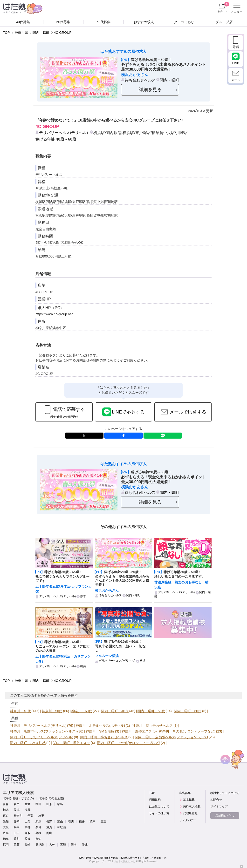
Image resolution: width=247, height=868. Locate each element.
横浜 (83, 666)
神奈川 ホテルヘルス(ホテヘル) (100, 726)
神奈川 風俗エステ (137, 731)
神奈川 (18, 816)
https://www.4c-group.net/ (55, 314)
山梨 (27, 821)
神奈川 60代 (82, 711)
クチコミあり (184, 22)
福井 (82, 821)
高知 (38, 839)
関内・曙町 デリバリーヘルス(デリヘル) (42, 737)
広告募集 (185, 793)
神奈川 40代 (21, 711)
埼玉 (41, 816)
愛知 (6, 821)
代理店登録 (190, 813)
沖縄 (85, 845)
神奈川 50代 (52, 711)
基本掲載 (189, 800)
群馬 (27, 810)
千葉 (30, 816)
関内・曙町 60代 (188, 711)
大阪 (6, 827)
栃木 (6, 810)
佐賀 (17, 845)
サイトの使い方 (159, 813)
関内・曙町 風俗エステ (71, 743)
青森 (6, 804)
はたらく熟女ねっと (124, 861)
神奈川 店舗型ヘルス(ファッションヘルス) (43, 731)
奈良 (38, 827)
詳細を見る (150, 90)
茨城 (17, 810)
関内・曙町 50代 (151, 711)
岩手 (17, 804)
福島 (60, 804)
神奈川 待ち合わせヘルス (152, 726)
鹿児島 (40, 845)
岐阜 (93, 821)
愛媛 (27, 839)
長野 (49, 821)
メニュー (236, 8)
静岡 (17, 821)
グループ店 (224, 22)
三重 (103, 821)
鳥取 (27, 833)
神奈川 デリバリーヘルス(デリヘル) (38, 726)
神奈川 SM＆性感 (100, 731)
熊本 (74, 845)
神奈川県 (21, 33)
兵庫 (17, 827)
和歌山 (62, 827)
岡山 (49, 833)
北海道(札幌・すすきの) (18, 798)
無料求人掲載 (192, 807)
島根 (38, 833)
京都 (27, 827)
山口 (17, 833)
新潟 (38, 821)
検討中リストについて (225, 793)
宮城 (27, 804)
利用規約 (155, 800)
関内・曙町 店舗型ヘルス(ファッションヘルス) (171, 737)
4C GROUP (63, 33)
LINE (163, 436)
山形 (49, 804)
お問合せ (216, 800)
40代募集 (23, 22)
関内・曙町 (41, 33)
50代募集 (63, 22)
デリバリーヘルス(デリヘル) (64, 133)
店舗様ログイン (225, 816)
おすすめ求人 (144, 22)
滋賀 (49, 827)
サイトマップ (219, 807)
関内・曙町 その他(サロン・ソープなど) (129, 743)
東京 (6, 816)
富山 (60, 821)
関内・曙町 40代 (115, 711)
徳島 (6, 839)
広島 (6, 833)
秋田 (38, 804)
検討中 (224, 7)
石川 (71, 821)
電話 (236, 47)
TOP (6, 33)
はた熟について (159, 807)
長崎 (27, 845)
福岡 (6, 845)
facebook (123, 436)
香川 (17, 839)
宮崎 (63, 845)
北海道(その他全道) (51, 798)
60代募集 (103, 22)
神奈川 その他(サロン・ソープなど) (187, 731)
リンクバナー (188, 820)
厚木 (83, 596)
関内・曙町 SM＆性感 (28, 743)
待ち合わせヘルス (140, 80)
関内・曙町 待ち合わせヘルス (104, 737)
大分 (52, 845)
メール (236, 80)
